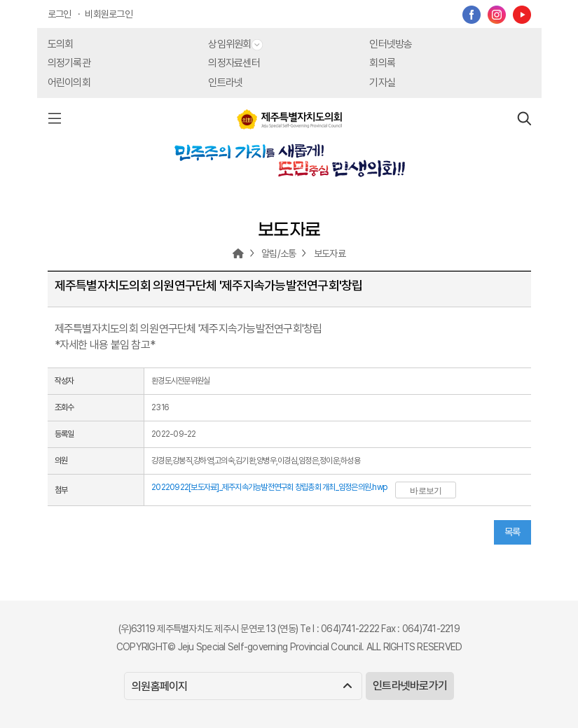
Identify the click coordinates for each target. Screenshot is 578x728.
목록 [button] (512, 532)
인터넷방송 (391, 44)
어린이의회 (69, 83)
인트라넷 (225, 83)
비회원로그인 (109, 14)
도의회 (61, 44)
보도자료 (330, 253)
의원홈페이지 (241, 686)
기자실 (382, 83)
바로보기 (426, 491)
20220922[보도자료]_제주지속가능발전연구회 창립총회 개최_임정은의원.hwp (269, 487)
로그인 (60, 14)
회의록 (382, 63)
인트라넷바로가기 (410, 686)
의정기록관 (69, 63)
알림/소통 (278, 253)
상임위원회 (235, 44)
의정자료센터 (234, 63)
